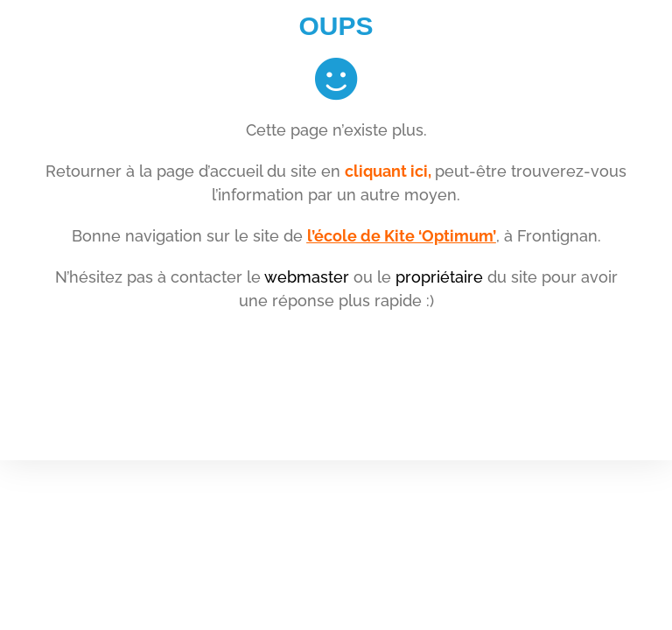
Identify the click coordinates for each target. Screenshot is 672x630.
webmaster (307, 277)
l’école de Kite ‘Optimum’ (402, 236)
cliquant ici (386, 171)
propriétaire (439, 277)
